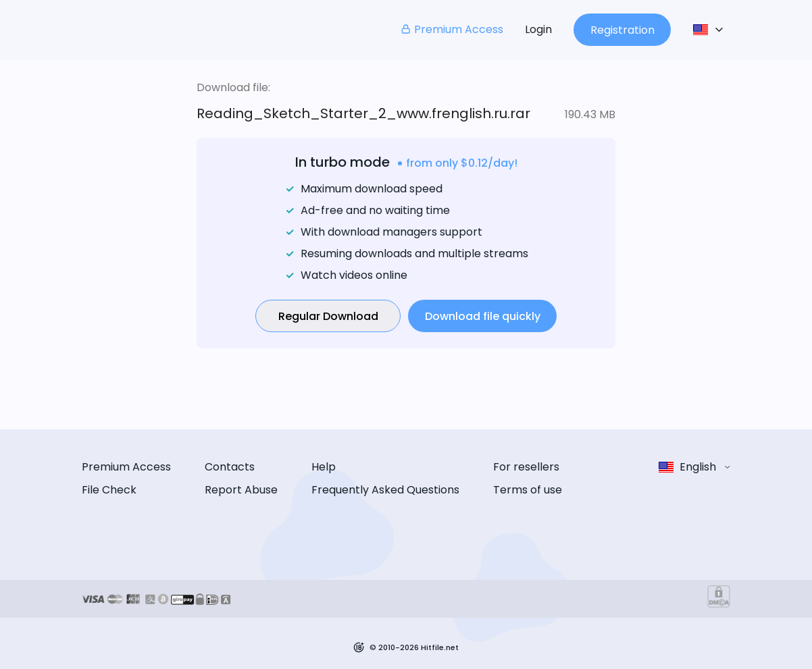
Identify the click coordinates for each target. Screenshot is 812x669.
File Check (109, 490)
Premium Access (452, 29)
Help (324, 467)
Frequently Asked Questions (385, 490)
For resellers (526, 467)
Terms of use (528, 490)
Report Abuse (241, 490)
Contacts (230, 467)
